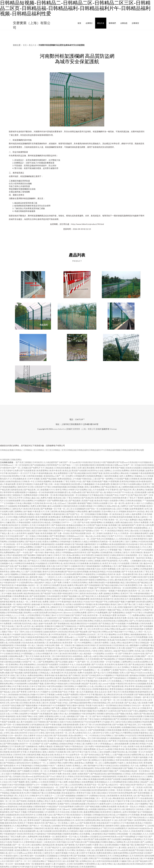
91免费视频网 (102, 613)
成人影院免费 (98, 850)
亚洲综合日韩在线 (77, 651)
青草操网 (147, 763)
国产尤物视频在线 (30, 746)
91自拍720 (88, 602)
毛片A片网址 (70, 850)
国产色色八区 (54, 711)
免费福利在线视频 (119, 596)
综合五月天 (34, 733)
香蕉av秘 (69, 637)
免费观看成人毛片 (110, 566)
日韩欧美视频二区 (91, 798)
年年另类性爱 (87, 555)
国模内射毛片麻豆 (45, 555)
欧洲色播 (59, 572)
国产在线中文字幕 (19, 648)
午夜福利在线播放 (24, 678)
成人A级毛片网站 (97, 656)
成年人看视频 (99, 648)
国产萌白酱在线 (146, 714)
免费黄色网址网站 (93, 820)
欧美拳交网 (118, 541)
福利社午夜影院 (24, 604)
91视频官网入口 (83, 686)
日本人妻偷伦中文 (53, 607)
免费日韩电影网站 (146, 648)
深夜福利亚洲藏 (34, 755)
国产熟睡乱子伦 (131, 768)
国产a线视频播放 (69, 796)
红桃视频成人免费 (112, 522)
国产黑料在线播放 (11, 744)
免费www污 (119, 465)
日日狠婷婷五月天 (104, 856)
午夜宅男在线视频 (54, 686)
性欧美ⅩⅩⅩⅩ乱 (46, 503)
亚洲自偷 (109, 465)
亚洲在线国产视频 (100, 481)
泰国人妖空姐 (61, 828)
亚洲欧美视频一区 (104, 514)
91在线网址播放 (134, 484)
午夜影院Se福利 (11, 856)
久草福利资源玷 (35, 752)
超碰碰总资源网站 (112, 593)
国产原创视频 (80, 856)
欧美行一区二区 (36, 585)
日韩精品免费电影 (121, 856)
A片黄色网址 (137, 839)
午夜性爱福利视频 (54, 834)
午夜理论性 (130, 681)
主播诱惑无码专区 (56, 779)
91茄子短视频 (113, 662)
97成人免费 (62, 782)
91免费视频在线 (25, 569)
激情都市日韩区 (113, 826)
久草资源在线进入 (134, 547)
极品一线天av (125, 637)
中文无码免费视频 (140, 637)
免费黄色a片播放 (37, 790)
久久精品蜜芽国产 (51, 462)
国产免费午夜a (32, 520)
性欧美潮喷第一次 (47, 837)
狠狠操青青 (40, 864)
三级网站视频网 (110, 763)
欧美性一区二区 (116, 520)
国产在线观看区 (52, 664)
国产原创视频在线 (62, 623)
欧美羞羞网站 (136, 599)
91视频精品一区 (34, 492)
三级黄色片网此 (55, 763)
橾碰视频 (126, 839)
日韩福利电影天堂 (65, 561)
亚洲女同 (138, 700)
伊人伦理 (87, 525)
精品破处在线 (127, 522)
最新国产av (31, 785)
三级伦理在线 (63, 700)
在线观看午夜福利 (63, 544)
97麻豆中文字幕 (123, 801)
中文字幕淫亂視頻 (90, 681)
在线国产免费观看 (71, 694)
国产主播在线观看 (65, 599)
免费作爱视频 (74, 828)
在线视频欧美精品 (129, 727)
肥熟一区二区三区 (32, 588)
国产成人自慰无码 (11, 629)
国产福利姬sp (88, 531)
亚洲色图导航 (107, 552)
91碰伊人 (122, 763)
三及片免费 (88, 746)
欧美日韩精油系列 (138, 864)
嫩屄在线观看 (95, 511)
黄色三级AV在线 (48, 733)
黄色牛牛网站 (29, 591)
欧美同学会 (93, 470)
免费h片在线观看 (85, 673)
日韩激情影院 (65, 484)
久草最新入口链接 (145, 806)
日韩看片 (67, 582)
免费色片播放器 (46, 746)
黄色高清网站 (126, 697)
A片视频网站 (108, 675)
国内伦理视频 (83, 572)
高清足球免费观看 (32, 544)
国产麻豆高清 (89, 492)
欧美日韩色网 (76, 801)
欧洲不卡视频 (88, 588)
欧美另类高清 (97, 599)
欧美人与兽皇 (92, 651)
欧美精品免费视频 (66, 511)
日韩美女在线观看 (100, 503)
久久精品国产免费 (30, 708)
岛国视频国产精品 (96, 577)
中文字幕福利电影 (25, 765)
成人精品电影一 (87, 653)
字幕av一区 (12, 632)
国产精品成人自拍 (8, 692)
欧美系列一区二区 (137, 591)
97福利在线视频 (25, 828)
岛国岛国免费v (71, 621)
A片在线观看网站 (80, 634)
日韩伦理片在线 (16, 667)
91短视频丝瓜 (42, 563)
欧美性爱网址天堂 (134, 588)
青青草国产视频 (118, 468)
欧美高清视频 (47, 533)
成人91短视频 (75, 588)
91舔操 (111, 684)
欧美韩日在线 (136, 760)
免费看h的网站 (139, 615)
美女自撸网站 (28, 501)
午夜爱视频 (140, 566)
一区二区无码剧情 (21, 465)
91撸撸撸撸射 (89, 484)
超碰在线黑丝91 (51, 632)
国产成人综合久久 (80, 730)
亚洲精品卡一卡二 (39, 763)
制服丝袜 (15, 793)
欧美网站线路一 (142, 681)
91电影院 (106, 716)
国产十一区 (90, 520)
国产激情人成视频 (51, 659)
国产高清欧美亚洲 (88, 823)
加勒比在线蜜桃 (134, 722)
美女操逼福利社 (69, 793)
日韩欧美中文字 (37, 796)
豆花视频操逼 (52, 856)
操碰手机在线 (118, 752)
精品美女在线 (48, 755)
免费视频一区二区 (94, 763)
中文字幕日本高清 (21, 686)
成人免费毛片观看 (45, 498)
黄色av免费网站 (27, 547)
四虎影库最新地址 (101, 689)
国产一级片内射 (37, 552)
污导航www (20, 659)
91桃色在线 (133, 626)
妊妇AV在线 (139, 653)
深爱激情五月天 (74, 528)
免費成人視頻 (34, 514)
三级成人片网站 (48, 667)
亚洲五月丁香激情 (26, 823)
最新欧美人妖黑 (120, 812)
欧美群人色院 (30, 531)
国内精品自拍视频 (13, 662)
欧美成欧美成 (62, 675)
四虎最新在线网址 (17, 541)
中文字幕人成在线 (77, 591)
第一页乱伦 (131, 806)
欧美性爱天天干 (133, 798)
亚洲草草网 (54, 563)
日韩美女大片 (41, 618)
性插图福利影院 (7, 645)
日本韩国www (6, 465)
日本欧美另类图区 (48, 782)
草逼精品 (19, 757)
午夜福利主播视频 (125, 659)
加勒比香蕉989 (118, 555)
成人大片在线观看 (97, 490)
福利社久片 (118, 823)
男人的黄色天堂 (80, 733)
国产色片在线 (84, 522)
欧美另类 (139, 572)
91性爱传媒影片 (36, 629)
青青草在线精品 (117, 689)
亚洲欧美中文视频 (52, 626)
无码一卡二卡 (101, 531)
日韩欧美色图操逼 (83, 741)
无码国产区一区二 (30, 662)
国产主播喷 (132, 577)
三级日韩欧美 (30, 757)
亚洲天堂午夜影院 (25, 484)
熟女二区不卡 (80, 610)
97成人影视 (76, 681)
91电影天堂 (142, 837)
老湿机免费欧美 (22, 850)
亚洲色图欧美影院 (87, 465)
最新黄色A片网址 (106, 809)
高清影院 (95, 837)
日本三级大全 (123, 569)
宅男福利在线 (73, 867)
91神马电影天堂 (27, 867)
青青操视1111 (110, 667)
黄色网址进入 (87, 547)
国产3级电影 (20, 787)
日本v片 (48, 689)
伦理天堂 (83, 719)
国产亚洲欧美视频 (23, 610)
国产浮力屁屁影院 (121, 719)
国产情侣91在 (70, 572)
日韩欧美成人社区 (32, 667)
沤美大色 (51, 566)
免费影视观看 (20, 492)
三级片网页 (24, 856)
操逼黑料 (24, 714)
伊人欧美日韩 (78, 820)
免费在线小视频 (16, 561)
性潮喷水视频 (107, 842)
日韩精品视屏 (117, 768)
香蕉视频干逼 (134, 812)
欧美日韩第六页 (92, 645)
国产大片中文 (117, 536)
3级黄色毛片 (131, 809)
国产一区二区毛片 (39, 711)
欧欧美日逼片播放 (119, 626)
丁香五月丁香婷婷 (136, 498)
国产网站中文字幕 (62, 815)
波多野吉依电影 (137, 853)
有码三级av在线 (132, 531)
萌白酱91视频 (28, 618)
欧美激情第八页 (42, 643)
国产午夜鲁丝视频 (54, 725)
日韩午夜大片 (34, 692)
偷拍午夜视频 (62, 853)
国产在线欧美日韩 (8, 670)
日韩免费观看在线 (21, 596)
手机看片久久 (18, 842)
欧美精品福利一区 (37, 858)
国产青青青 (22, 692)
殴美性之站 (128, 730)
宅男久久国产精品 (127, 673)
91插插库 (17, 634)
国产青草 (113, 741)
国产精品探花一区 (101, 558)
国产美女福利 (77, 648)
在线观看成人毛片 (127, 765)
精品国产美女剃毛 (90, 684)
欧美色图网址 (147, 746)
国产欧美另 (123, 711)
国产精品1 (106, 585)
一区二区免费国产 (104, 670)
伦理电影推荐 (147, 569)
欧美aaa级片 (122, 629)
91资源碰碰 (86, 847)
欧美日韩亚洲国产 (137, 826)
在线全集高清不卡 (104, 823)
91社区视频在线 (145, 462)
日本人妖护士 (101, 550)
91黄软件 (115, 697)
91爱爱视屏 (114, 481)
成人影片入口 (11, 853)
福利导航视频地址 (115, 774)
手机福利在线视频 (20, 727)
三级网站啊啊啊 (77, 809)
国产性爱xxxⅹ (122, 462)
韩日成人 (113, 815)
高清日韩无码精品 (83, 776)
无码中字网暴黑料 (49, 804)
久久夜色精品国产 (103, 596)
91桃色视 (80, 569)
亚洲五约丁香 (127, 593)
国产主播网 (143, 670)
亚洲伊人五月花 (29, 525)
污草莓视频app (68, 552)
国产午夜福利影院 (103, 588)
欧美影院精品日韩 (41, 637)
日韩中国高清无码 (63, 656)
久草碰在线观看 (24, 522)
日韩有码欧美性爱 (119, 498)
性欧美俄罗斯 (138, 831)
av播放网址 (139, 659)
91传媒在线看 (102, 678)
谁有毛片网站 (62, 490)
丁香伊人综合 (24, 632)
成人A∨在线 (95, 536)
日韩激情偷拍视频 (59, 487)
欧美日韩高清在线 (103, 626)
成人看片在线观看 (25, 722)
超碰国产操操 (34, 533)
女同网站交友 (86, 861)
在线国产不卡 (131, 648)
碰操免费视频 (90, 749)
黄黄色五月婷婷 (65, 765)
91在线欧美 (61, 752)
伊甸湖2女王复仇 (73, 757)
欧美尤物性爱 (42, 517)
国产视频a (121, 714)
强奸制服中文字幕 (95, 765)
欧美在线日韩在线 (67, 632)
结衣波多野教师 (67, 806)
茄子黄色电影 (78, 544)
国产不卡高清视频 (102, 858)
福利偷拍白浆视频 (137, 675)
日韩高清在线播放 (63, 468)
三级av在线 (64, 697)
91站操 (141, 828)
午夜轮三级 (80, 744)
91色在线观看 (65, 730)
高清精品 (83, 495)
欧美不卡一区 (26, 744)
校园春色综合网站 (119, 708)
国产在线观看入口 (76, 539)
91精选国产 (34, 714)
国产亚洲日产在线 (79, 615)
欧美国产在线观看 (113, 779)
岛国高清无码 (37, 522)
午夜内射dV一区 (79, 817)
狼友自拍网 (18, 593)
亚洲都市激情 (35, 727)
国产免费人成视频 (60, 708)
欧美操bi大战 (42, 757)
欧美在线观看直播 (117, 544)
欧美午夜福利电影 (136, 629)
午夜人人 (24, 615)
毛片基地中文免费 (11, 470)
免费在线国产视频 (117, 602)
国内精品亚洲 (49, 845)
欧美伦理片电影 (102, 501)
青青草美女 (5, 572)
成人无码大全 (134, 708)
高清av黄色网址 (74, 555)
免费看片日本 (92, 744)
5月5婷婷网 (50, 812)
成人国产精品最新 (73, 501)
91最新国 (60, 850)
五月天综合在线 (63, 812)
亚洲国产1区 (39, 744)
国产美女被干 (30, 607)
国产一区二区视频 (20, 468)
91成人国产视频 (84, 481)
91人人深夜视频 (7, 790)
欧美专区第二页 (48, 656)
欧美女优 (111, 801)
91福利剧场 (40, 834)
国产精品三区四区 (60, 539)
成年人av (75, 823)
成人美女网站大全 (99, 686)
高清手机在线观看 (78, 533)
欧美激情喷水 (114, 796)
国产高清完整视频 (138, 506)
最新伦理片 (53, 618)
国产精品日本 (126, 490)
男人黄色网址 (139, 490)
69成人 (66, 703)
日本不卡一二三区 (69, 522)
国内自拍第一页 (71, 495)
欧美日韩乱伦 (28, 634)
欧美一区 (121, 574)
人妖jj (114, 651)
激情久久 (88, 648)
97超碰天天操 (6, 785)
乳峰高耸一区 (106, 541)
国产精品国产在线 (48, 593)
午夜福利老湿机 (59, 514)
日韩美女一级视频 (107, 591)
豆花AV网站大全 (109, 511)
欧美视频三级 (115, 525)
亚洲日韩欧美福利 (102, 498)
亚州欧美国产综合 (60, 692)
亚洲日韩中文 (145, 749)
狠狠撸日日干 (83, 796)
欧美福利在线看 (112, 656)
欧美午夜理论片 (138, 785)
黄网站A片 (97, 760)
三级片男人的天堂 (23, 626)
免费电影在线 (34, 550)
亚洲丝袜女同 (111, 850)
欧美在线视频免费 (28, 831)
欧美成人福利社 (141, 517)
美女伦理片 (50, 850)
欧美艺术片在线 (110, 563)
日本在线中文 (62, 520)
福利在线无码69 (23, 763)
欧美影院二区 (65, 634)
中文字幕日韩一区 (13, 618)
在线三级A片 (58, 689)
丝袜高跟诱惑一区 (133, 555)
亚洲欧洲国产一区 (143, 656)
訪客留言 (135, 23)
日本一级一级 (115, 503)
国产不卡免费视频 (46, 719)
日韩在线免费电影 (9, 771)
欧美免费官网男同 (75, 574)
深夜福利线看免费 (71, 725)
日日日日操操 (64, 615)
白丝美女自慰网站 (141, 662)
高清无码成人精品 (30, 623)
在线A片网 (21, 817)
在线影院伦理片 (16, 760)
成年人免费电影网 (30, 837)
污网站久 (76, 618)
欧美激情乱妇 (95, 828)
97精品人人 (133, 632)
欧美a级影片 (123, 640)
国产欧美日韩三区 (120, 817)
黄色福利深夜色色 (43, 528)
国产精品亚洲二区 (32, 490)
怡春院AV (13, 820)
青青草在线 (37, 602)
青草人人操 (148, 599)
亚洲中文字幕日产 (87, 678)
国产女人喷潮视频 (89, 637)
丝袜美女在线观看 (133, 468)
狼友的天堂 (40, 823)
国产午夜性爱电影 (58, 536)
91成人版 (59, 738)
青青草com (73, 760)
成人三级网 (62, 858)
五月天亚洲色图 (92, 659)
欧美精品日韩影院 (116, 531)
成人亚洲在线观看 (139, 492)
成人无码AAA (6, 681)
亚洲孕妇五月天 (75, 858)
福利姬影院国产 (129, 525)
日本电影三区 (76, 697)
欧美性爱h (77, 484)
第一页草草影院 (146, 678)
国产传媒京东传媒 (100, 525)
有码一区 (30, 864)
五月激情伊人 (52, 730)
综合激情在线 (147, 798)
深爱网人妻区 (68, 629)
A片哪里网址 (126, 733)
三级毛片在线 (120, 722)
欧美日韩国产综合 (44, 591)
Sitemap (113, 429)
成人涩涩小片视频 (121, 509)
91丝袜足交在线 (111, 765)
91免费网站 (103, 544)
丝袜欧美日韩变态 (102, 555)
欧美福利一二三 (125, 615)
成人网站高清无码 (111, 694)
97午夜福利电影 (65, 602)
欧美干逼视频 (76, 798)
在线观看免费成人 (141, 528)
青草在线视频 (6, 845)
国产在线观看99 (63, 667)
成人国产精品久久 (32, 561)
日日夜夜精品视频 (53, 793)
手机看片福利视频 (140, 757)
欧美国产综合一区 (93, 785)
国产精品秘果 (82, 632)
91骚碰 (103, 801)
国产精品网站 (94, 552)
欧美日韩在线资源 (83, 517)
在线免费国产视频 (36, 684)
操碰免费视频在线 (130, 779)
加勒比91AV (112, 492)
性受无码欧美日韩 (39, 741)
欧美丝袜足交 (119, 514)
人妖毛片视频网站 (11, 574)
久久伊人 (60, 577)
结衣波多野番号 (95, 722)
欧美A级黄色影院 (144, 481)
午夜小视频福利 (8, 651)
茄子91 (84, 722)
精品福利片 (40, 582)
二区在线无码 (130, 536)
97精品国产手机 (101, 602)
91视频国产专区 (46, 760)
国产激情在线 (69, 569)
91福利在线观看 (20, 681)
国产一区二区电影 (46, 738)
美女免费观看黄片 (62, 473)
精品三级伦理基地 (128, 582)
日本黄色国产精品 (39, 774)
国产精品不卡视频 (19, 812)
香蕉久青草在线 (35, 853)
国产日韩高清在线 (78, 700)
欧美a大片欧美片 (146, 768)
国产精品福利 (142, 861)
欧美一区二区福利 (95, 533)
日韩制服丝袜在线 (100, 815)
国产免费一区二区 (83, 629)
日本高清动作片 (120, 804)
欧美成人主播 (143, 809)
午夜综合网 (50, 645)
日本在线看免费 (103, 484)
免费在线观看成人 (65, 479)
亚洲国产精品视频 (49, 479)
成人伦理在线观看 (13, 643)
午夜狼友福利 (62, 684)
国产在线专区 (146, 667)
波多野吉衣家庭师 (42, 670)
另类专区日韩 (20, 755)
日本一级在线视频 (17, 864)
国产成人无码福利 (13, 776)
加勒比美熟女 (134, 782)
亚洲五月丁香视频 (21, 558)
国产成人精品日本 (110, 785)
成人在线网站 (45, 708)
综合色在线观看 (84, 664)
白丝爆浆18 (70, 577)
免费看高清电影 (31, 495)
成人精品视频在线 (121, 864)
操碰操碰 (96, 776)
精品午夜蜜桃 (109, 834)
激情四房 (64, 659)
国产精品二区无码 (121, 610)
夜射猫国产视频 (84, 503)
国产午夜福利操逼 (117, 678)
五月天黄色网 (15, 746)
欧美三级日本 (43, 703)
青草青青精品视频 (15, 613)
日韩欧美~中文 (29, 481)
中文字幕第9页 (112, 490)
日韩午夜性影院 (58, 670)
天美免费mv (85, 837)
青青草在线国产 (35, 820)
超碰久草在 (59, 714)
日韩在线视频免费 (89, 708)
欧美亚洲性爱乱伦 (61, 831)
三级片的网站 (119, 735)
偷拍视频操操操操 (139, 634)
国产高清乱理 (87, 498)
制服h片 (35, 694)
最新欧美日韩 (78, 566)
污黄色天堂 (60, 776)
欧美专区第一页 (95, 615)
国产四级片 (129, 820)
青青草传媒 (50, 675)
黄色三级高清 (105, 651)
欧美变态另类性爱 (49, 681)
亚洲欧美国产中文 (142, 845)
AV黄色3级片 (6, 634)
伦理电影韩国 (106, 719)
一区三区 (104, 798)
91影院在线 (123, 741)
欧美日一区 (103, 705)
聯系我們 (112, 23)
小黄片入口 (140, 503)
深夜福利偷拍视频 (137, 741)
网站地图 (140, 450)
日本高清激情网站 (88, 867)
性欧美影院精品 (100, 703)
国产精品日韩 (95, 632)
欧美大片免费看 (20, 599)
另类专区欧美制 (122, 760)
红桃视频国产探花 (63, 705)
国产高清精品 (105, 623)
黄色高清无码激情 (89, 618)
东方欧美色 (45, 604)
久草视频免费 (79, 476)
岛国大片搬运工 (145, 604)
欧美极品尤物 (22, 858)
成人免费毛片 (123, 506)
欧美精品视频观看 (58, 749)
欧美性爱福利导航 (104, 725)
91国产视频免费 (108, 462)
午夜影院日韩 (121, 684)
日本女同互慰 (71, 738)
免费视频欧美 (68, 517)
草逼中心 (69, 779)
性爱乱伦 (99, 621)
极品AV (147, 563)
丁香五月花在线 (7, 626)
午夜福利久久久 (30, 798)
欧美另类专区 (81, 552)
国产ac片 (134, 621)
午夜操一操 (74, 692)
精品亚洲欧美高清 (78, 623)
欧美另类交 (78, 602)
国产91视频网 (24, 771)
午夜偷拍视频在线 (50, 727)
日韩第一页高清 (116, 790)
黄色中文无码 (48, 572)
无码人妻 (113, 580)
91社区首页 (131, 735)
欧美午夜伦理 (56, 470)
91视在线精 (130, 823)
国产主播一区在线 (62, 533)
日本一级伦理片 (16, 735)
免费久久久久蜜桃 (129, 738)
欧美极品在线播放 (74, 525)
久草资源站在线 (127, 656)
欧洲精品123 (17, 798)
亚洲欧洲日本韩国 (138, 744)
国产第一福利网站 (106, 479)
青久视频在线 (78, 645)
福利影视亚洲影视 (8, 602)
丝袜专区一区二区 (64, 733)
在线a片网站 (110, 629)
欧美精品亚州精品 (98, 572)
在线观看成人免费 (80, 656)
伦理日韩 (148, 787)
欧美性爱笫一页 (81, 826)
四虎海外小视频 (105, 610)
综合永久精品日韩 (45, 735)
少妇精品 (45, 768)
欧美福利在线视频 (125, 517)
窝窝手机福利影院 (110, 561)
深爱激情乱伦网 (51, 716)
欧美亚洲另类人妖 (129, 796)
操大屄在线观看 (127, 694)
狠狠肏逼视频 (72, 670)
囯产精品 (41, 730)
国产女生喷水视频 (28, 730)
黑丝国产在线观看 (79, 470)
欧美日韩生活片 (122, 599)
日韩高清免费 (75, 684)
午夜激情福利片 (10, 834)
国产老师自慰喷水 (8, 765)
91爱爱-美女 (98, 845)
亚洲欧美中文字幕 (118, 484)
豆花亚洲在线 (144, 618)
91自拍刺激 (18, 531)
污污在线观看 (124, 563)
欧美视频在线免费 (97, 779)
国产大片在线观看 (145, 550)
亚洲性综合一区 (118, 588)
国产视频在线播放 (30, 705)
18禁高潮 (17, 623)
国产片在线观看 (114, 839)
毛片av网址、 (125, 561)
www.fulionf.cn (59, 429)
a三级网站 (118, 842)
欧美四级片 (79, 727)
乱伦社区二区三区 (96, 634)
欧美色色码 (5, 550)
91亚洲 (142, 541)
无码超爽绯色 (101, 528)
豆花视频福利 (80, 509)
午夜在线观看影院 (146, 473)
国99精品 (74, 703)
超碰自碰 (35, 604)
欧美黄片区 (109, 599)
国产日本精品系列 (93, 675)
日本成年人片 (105, 681)
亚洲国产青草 (63, 804)
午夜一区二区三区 (65, 509)
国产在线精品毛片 (91, 801)
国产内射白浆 (77, 842)
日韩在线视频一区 (23, 645)
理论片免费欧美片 (100, 711)
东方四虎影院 (37, 632)
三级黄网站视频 (87, 550)
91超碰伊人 (62, 864)
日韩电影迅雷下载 (146, 738)
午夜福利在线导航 (51, 697)
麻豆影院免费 (42, 613)
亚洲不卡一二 (11, 828)
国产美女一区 (93, 509)
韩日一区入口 (145, 632)
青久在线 (11, 719)
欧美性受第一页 (70, 643)
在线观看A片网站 (117, 501)
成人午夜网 (15, 563)
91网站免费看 (81, 511)
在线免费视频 (88, 782)
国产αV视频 (118, 725)
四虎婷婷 (76, 722)
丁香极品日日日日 (54, 861)
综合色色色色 (28, 643)
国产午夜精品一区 (95, 700)
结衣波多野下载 (61, 760)
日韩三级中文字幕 (74, 752)
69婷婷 (72, 490)
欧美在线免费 (147, 596)
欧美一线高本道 (137, 558)
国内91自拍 (64, 651)
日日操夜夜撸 (83, 563)
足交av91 (101, 749)
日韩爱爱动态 (58, 839)
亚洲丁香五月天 (115, 692)
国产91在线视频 (119, 623)
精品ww (3, 806)
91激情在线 (69, 741)
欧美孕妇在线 (110, 621)
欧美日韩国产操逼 (95, 473)
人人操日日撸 (104, 708)
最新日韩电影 (80, 561)
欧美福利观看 (48, 492)
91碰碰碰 (134, 473)
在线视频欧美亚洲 (145, 684)
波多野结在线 (39, 776)
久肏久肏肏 (61, 558)
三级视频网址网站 (91, 697)
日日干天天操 (30, 473)
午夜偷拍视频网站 (9, 487)
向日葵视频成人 (109, 539)
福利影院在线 (17, 490)
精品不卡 (65, 711)
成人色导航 (67, 604)
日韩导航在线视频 (35, 476)
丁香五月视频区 (33, 787)
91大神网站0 (100, 506)
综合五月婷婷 (6, 558)
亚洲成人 (66, 823)
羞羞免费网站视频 (92, 812)
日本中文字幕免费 (41, 569)
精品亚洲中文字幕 (130, 643)
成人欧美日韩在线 (68, 563)
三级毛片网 (62, 588)
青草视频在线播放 (48, 520)
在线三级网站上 (106, 470)
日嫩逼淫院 (11, 522)
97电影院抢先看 (121, 675)
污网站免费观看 (74, 558)
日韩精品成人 (45, 673)
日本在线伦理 (21, 514)
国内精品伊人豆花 (35, 817)
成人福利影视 (38, 626)
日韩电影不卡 (117, 746)
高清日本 (112, 574)
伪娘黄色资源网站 (71, 834)
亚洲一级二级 (145, 790)
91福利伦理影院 (65, 727)
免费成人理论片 (44, 801)
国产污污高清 (98, 664)
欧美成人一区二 (24, 602)
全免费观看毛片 (121, 828)
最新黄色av (80, 763)
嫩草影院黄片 (91, 544)
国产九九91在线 (136, 580)
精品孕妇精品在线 (32, 593)
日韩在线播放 (43, 536)
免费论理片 (80, 806)
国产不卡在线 (124, 492)
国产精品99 (50, 648)
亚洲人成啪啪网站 (77, 659)
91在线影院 (92, 623)
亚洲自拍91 (14, 730)
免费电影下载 (147, 645)
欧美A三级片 (80, 771)
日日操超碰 (145, 531)
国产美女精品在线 (136, 664)
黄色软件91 (132, 511)
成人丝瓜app (60, 503)
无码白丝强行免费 (102, 768)
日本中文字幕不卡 (63, 566)
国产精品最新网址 (108, 659)
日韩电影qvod (73, 536)
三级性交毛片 (17, 509)
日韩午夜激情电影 (99, 640)
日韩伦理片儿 (147, 689)
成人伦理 (119, 820)
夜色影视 (60, 845)
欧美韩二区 (132, 804)
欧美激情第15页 (59, 574)
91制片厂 (53, 765)
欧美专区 (24, 733)
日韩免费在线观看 (78, 804)
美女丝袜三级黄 (70, 774)
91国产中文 (125, 495)
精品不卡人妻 (115, 847)
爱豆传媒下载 (74, 708)
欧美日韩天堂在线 (32, 509)
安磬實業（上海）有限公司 (84, 429)
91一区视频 (42, 785)
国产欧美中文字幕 (92, 727)
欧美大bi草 (24, 793)
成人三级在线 (26, 640)
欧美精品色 (25, 694)
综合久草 (7, 782)
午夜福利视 (105, 697)
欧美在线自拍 (47, 787)
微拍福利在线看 (49, 820)
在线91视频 (42, 531)
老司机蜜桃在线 (38, 725)
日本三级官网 (52, 511)
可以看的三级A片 (50, 615)
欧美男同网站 (141, 820)
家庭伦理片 (74, 550)
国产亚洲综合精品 (19, 700)
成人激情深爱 (32, 577)
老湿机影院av (50, 476)
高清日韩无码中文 (28, 815)
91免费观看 (56, 604)
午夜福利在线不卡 (19, 550)
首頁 (79, 23)
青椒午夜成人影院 (52, 552)
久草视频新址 (132, 678)
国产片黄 (133, 711)
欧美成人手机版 (22, 790)
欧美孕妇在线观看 (111, 861)
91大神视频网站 (85, 643)
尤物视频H (136, 561)
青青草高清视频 (138, 470)
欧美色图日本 (58, 673)
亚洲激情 (126, 558)
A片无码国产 (148, 752)
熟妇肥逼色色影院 (71, 678)
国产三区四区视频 (34, 572)
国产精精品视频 (93, 806)
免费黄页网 (136, 755)
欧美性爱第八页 (72, 689)
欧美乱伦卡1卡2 (62, 755)
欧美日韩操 (58, 495)
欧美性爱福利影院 (100, 790)
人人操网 (41, 607)
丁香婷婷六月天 (129, 550)
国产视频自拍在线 (127, 566)
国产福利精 (60, 719)
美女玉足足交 (101, 692)
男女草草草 (130, 686)
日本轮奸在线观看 (135, 716)
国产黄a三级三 (131, 604)
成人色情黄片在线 (132, 746)
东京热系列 (110, 664)
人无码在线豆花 (124, 539)
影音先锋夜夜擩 (28, 563)
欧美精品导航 (13, 539)
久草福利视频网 (37, 850)
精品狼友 (50, 468)
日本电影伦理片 (44, 525)
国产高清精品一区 (8, 817)
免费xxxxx (23, 853)
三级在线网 (71, 503)
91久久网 (147, 547)
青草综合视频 (67, 826)
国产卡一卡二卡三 (24, 861)
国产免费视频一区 (49, 509)
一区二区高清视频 (87, 514)
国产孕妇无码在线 (137, 817)
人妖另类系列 (21, 533)
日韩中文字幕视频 (47, 694)
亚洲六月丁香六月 (87, 725)
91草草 (55, 634)
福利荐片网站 (6, 686)
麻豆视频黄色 (6, 826)
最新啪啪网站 (38, 610)
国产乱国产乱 (72, 514)
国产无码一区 (9, 725)
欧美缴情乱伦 (96, 563)
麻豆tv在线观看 (54, 506)
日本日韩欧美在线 (139, 801)
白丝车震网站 (124, 634)
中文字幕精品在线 (96, 495)
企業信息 (124, 23)
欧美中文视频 (65, 817)
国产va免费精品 (52, 744)
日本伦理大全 (98, 629)
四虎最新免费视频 (94, 476)
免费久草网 (88, 858)
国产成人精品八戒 (133, 703)
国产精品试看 (144, 796)
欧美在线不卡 (108, 820)
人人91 (77, 637)
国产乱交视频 (62, 662)
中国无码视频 (19, 785)
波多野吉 (84, 828)
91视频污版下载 (126, 845)
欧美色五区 (50, 842)
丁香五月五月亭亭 (15, 498)
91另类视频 (134, 815)
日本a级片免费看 (15, 591)
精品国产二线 (147, 782)
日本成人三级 (96, 752)
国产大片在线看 (12, 711)
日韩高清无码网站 (80, 582)
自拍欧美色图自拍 (13, 481)
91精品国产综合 (112, 495)
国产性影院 (22, 801)
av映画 (59, 694)
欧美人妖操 (57, 801)
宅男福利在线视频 (36, 812)
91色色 (8, 842)
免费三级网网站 (16, 511)
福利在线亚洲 (93, 817)
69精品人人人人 (12, 615)
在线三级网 (38, 716)
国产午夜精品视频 (92, 842)
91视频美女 (123, 815)
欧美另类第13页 (25, 580)
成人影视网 (5, 809)
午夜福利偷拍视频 (141, 593)
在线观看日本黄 (35, 809)
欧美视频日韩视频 (76, 487)
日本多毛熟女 (54, 785)
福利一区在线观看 (37, 856)
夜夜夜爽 (100, 465)
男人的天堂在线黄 (116, 703)
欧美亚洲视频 (128, 692)
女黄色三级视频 (94, 561)
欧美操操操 (14, 694)
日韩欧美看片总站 (93, 569)
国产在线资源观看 (38, 596)
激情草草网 (127, 528)
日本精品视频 (85, 790)
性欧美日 (140, 536)
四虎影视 (32, 801)
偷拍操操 (115, 637)
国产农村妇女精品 (93, 755)
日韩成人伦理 (130, 774)
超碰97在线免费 (46, 623)
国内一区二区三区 (8, 801)
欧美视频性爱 (61, 492)
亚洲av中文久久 (63, 648)
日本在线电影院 (53, 596)
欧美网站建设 (55, 517)
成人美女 (146, 755)
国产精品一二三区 (71, 465)
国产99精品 (18, 607)
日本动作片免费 (55, 774)
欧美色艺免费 (121, 618)
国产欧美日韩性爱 (43, 867)
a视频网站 (143, 711)
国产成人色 (101, 492)
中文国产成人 (50, 640)
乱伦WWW (105, 837)
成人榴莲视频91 (133, 645)
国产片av (50, 776)
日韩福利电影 (65, 541)
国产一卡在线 (23, 552)
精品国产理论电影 (137, 850)
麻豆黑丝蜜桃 (89, 468)
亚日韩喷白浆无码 (28, 703)
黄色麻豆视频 (147, 815)
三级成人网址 (116, 643)
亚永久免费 (144, 574)
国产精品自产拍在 (143, 607)
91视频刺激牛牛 (61, 550)
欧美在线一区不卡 (15, 544)
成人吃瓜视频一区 (133, 752)
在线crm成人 (147, 561)
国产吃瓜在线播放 (83, 607)
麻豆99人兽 (119, 809)
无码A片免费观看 (141, 522)
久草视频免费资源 (97, 826)
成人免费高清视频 (21, 749)
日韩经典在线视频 (134, 501)
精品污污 (106, 536)
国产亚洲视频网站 (47, 662)
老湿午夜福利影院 (8, 716)
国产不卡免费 (9, 678)
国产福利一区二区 (86, 662)
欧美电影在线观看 (46, 798)
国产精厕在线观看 (143, 694)
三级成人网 (147, 555)
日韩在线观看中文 (56, 531)
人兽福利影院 (96, 834)
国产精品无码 (137, 495)
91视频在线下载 (37, 793)
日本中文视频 (34, 479)
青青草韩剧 (111, 648)
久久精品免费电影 (21, 826)
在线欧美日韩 (77, 812)
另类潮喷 (100, 714)
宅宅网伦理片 (52, 651)
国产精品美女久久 (58, 580)
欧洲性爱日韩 (132, 574)
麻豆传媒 (126, 858)
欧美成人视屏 (132, 714)
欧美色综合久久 (138, 776)
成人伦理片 (97, 861)
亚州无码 (24, 629)
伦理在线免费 (56, 569)
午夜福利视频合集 (45, 473)
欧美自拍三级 (60, 498)
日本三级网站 (47, 550)
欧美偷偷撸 (58, 481)
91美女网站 (38, 640)
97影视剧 (88, 604)
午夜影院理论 (90, 574)
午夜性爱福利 (122, 591)
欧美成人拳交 (144, 511)
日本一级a (84, 536)
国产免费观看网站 (117, 613)
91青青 (66, 801)
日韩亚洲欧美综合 (100, 741)
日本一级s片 (144, 585)
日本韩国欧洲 (64, 681)
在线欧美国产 (84, 774)
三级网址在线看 (57, 768)
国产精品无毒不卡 (118, 632)
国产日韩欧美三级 (76, 675)
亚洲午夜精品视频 (106, 618)
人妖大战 (65, 847)
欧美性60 (133, 828)
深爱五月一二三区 (52, 796)
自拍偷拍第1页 (18, 839)
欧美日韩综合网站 (143, 487)
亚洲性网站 (14, 664)
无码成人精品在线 (65, 610)
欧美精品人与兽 (84, 850)
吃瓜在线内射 (132, 544)
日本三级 (58, 653)
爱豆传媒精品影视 (17, 577)
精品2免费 (143, 520)
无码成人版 (140, 651)
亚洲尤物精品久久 (102, 782)
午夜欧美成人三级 (89, 479)
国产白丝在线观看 (37, 651)
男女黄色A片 (93, 804)
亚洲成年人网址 (131, 790)
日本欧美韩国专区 (140, 539)
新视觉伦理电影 (67, 744)
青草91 (47, 585)
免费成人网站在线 (121, 473)
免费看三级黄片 (50, 602)
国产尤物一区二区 (84, 716)
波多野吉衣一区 (77, 755)
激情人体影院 (38, 689)
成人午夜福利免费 (8, 484)
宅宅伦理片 (113, 793)
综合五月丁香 (92, 591)
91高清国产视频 (122, 479)
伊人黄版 (34, 749)
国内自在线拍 (145, 621)
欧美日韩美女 (7, 755)
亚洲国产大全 (41, 547)
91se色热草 (123, 850)
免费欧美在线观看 (32, 768)
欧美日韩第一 (100, 662)
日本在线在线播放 (43, 539)
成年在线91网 (105, 787)
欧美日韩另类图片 (71, 653)
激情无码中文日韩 (26, 487)
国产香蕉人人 (107, 755)
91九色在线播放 (59, 528)
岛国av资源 (111, 506)
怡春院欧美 (116, 858)
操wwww (68, 613)
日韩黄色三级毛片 (122, 552)
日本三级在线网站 (34, 845)
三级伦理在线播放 (111, 476)
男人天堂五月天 (22, 796)
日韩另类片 (10, 861)
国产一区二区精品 (28, 536)
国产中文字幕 (102, 520)
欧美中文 (34, 738)
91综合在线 (6, 476)
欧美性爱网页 (132, 585)
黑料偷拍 (113, 705)
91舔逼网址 (102, 574)
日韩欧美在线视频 (114, 730)
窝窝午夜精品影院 (65, 593)
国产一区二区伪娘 (133, 465)
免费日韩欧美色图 (97, 582)
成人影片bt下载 (115, 528)
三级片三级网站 (131, 541)
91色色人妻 (74, 853)
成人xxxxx (103, 684)
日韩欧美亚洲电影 (61, 591)
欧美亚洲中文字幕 (19, 752)
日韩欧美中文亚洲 (8, 689)
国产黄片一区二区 (112, 700)
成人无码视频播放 (72, 714)
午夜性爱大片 (39, 511)
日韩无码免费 (146, 623)
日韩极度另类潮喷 (106, 757)
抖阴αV (83, 694)
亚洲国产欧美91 (120, 670)
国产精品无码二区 (133, 725)
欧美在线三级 (137, 858)
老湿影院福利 (106, 509)
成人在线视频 (91, 809)
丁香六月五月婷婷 (32, 656)
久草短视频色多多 (19, 479)
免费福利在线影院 (27, 517)
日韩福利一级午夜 (141, 697)
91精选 (29, 637)
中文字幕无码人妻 (43, 634)
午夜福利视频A (21, 585)
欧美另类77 (93, 787)
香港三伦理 (77, 468)
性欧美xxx (115, 837)
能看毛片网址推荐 (76, 585)
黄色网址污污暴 (19, 476)
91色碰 (77, 479)
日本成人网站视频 (24, 503)
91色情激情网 (21, 684)
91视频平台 (46, 692)
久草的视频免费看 (82, 599)
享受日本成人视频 (73, 839)
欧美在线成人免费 (95, 593)
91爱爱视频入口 (29, 653)
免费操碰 (94, 796)
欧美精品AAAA (56, 613)
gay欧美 (77, 462)
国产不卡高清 (128, 572)
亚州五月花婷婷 (118, 547)
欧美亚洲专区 (106, 812)
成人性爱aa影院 (75, 492)
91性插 (84, 462)
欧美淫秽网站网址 (49, 588)
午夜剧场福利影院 (109, 776)
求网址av (106, 632)
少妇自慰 (40, 664)
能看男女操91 (106, 804)
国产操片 (97, 716)
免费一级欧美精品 (82, 640)
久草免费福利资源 (119, 782)
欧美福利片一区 (16, 473)
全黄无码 (113, 711)
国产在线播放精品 (38, 465)
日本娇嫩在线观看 (9, 580)
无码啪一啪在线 (51, 817)
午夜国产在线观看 (8, 722)
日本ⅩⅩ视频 (13, 517)
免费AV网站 (68, 763)
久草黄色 (70, 776)
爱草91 (91, 613)
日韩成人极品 (30, 498)
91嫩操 (123, 861)
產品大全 (101, 23)
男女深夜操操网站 (28, 664)
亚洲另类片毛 (145, 847)
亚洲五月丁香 (148, 484)
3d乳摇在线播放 (26, 806)
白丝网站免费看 (80, 613)
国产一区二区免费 (64, 476)
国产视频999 (106, 817)
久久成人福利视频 (67, 716)
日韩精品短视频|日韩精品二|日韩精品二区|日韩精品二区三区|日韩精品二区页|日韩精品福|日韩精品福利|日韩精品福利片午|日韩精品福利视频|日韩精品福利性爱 (68, 450)
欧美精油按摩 (87, 768)
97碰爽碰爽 (46, 514)
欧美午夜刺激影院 (19, 809)
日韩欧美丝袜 (119, 749)
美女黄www (27, 776)
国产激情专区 (65, 618)
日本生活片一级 (138, 705)
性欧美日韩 (123, 580)
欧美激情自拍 (56, 643)
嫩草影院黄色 (22, 651)
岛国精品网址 (123, 621)
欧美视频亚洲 (47, 714)
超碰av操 (125, 826)
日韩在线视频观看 (118, 716)
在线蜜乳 (107, 752)
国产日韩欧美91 (126, 653)
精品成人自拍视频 (52, 826)
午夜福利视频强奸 (93, 566)
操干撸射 (28, 511)
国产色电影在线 (59, 525)
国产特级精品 (9, 763)
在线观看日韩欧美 (11, 831)
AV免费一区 (85, 667)
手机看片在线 (92, 705)
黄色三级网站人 (33, 782)
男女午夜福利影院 (15, 555)
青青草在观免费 (103, 468)
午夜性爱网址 (90, 864)
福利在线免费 (13, 640)
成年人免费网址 (127, 476)
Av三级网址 (135, 569)
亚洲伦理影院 (35, 615)
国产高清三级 (85, 760)
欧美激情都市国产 (49, 700)
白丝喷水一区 (112, 653)
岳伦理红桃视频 (111, 845)
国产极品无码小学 (23, 847)
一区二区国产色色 (93, 539)
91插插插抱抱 (114, 738)
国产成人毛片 (100, 673)
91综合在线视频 (114, 572)
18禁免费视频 (36, 558)
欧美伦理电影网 (126, 793)
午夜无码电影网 (88, 714)
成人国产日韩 (6, 749)
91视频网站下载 (145, 804)
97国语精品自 (76, 746)
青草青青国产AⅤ (54, 465)
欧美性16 (108, 473)
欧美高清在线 (106, 645)
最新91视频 (108, 771)
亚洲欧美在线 (50, 599)
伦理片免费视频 (109, 569)
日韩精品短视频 (40, 765)
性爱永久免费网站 (50, 541)
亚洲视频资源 (134, 596)
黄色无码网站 (108, 760)
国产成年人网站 (81, 779)
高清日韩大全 (50, 610)
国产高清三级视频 (24, 462)
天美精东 (135, 667)
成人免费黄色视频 (126, 487)
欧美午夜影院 (89, 580)
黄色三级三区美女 (19, 675)
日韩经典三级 (137, 563)
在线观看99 (78, 604)
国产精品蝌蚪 (30, 555)
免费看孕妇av (102, 580)
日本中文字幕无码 (38, 686)
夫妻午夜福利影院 (90, 757)
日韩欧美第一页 (46, 495)
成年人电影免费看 (134, 514)
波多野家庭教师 (137, 509)
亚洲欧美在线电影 (55, 741)
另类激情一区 (135, 640)
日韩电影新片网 (66, 856)
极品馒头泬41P (118, 585)
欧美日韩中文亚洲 (146, 577)
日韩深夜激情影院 (145, 735)
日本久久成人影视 (115, 607)
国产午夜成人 (104, 637)
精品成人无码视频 (52, 522)
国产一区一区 (19, 845)
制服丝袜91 (129, 607)
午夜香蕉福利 (15, 708)
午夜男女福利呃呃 (86, 626)
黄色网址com (30, 613)
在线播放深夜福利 (132, 689)
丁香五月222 (108, 828)
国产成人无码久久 (123, 831)
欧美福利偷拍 (97, 667)
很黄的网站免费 (16, 656)
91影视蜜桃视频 (113, 582)
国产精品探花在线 (98, 774)
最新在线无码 (11, 823)
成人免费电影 (142, 765)
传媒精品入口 (141, 476)
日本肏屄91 (25, 711)
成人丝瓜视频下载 (71, 861)
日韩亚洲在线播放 (15, 804)
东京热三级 (133, 618)
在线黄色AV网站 (92, 831)
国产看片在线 (41, 779)
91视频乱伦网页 (57, 637)
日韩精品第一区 (146, 643)
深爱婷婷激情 (40, 806)
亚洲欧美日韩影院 (8, 738)
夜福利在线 (13, 806)
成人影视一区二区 (39, 847)
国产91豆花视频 (66, 771)
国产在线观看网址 (87, 670)
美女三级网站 (19, 697)
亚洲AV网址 (50, 684)
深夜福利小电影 (77, 831)
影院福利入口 (57, 621)
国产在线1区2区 (62, 798)
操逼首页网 (75, 847)
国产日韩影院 (39, 678)
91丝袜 (123, 577)
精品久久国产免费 (54, 582)
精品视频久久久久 (141, 834)
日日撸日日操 (127, 700)
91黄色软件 (6, 468)
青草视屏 (48, 629)
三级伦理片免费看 (101, 643)
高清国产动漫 (88, 501)
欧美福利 (141, 774)
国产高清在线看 (61, 735)
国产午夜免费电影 (128, 837)
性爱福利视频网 (24, 689)
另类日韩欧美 (137, 552)
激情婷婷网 (18, 768)
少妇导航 (112, 517)
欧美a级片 (112, 640)
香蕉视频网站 (24, 506)
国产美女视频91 (22, 566)
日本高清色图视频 (38, 566)
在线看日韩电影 (86, 506)
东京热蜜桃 (85, 834)
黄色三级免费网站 (93, 487)
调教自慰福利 (23, 738)
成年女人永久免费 (73, 768)
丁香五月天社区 (23, 741)
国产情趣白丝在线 (122, 755)
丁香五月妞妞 (93, 719)
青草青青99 (8, 492)
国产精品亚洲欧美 (110, 487)
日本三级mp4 (63, 809)
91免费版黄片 (41, 501)
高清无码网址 (78, 785)
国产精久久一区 (37, 826)
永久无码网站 (124, 667)
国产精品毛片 (54, 847)
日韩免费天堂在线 (59, 585)
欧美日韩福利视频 (101, 604)
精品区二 (40, 842)
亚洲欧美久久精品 (80, 541)
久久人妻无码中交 (95, 733)
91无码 (36, 503)
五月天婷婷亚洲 (136, 856)
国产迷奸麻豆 (52, 722)
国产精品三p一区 (53, 823)
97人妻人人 (66, 785)
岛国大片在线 (65, 722)
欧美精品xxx (115, 558)
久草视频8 (121, 511)
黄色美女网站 (39, 861)
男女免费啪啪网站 (8, 552)
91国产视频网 (19, 782)
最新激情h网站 (86, 703)
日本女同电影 (88, 528)
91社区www (142, 673)
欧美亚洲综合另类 (135, 763)
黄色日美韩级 (124, 705)
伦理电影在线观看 (99, 517)
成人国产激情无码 (79, 787)
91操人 (75, 837)
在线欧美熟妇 (75, 782)
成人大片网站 (13, 714)
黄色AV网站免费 (77, 520)
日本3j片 (75, 667)
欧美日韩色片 (22, 719)
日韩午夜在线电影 (99, 738)
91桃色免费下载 (41, 484)
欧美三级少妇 (28, 779)
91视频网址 (44, 749)
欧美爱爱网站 (43, 470)
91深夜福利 (5, 460)
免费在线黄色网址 (105, 853)
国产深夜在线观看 (99, 839)
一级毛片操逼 (124, 785)
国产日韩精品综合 (69, 626)
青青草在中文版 (84, 793)
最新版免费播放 (64, 820)
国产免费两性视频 (56, 501)
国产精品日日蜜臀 (126, 651)
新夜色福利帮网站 (121, 853)
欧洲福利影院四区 (75, 749)
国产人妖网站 (146, 842)
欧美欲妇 (142, 727)
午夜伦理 (86, 839)
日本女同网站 (106, 735)
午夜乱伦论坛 (86, 689)
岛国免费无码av (27, 582)
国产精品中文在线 (34, 541)
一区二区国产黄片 (62, 787)
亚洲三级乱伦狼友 (99, 793)
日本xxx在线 (5, 727)
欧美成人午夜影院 (144, 823)
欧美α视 (121, 806)
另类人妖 (23, 820)
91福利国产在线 (44, 574)
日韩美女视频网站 (44, 481)
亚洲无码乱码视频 (127, 481)
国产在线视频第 (50, 809)
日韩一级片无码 (112, 577)
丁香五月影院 (70, 481)
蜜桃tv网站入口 (18, 572)
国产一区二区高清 (135, 787)
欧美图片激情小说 (15, 588)
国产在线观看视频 (97, 730)
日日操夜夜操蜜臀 (13, 501)
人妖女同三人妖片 (17, 520)
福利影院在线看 (27, 539)
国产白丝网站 (82, 577)
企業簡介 (89, 23)
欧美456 (132, 684)
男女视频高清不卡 (11, 547)
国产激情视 (70, 845)
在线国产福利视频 (54, 790)
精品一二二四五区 (47, 577)
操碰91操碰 (87, 558)
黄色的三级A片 (117, 604)
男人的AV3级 (13, 703)
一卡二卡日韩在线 (91, 735)
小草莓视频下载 (115, 550)
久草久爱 (120, 648)
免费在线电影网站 (36, 675)
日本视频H (10, 503)
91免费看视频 (133, 623)
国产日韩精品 (34, 700)
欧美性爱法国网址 (145, 602)
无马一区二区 (31, 839)
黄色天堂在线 (94, 462)
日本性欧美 (37, 462)
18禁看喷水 (94, 541)
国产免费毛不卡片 (37, 468)
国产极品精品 (143, 582)
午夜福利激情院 (59, 867)
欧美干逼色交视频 (13, 705)
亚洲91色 (141, 525)
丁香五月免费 (15, 837)
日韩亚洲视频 (113, 673)
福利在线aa (110, 714)
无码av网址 (132, 670)
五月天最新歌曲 (87, 692)
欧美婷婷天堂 (122, 664)
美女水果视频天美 (45, 653)
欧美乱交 (67, 470)
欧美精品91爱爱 (110, 615)
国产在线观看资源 (28, 470)
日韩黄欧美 (135, 479)
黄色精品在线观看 (144, 686)
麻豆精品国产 (6, 607)
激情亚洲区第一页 (63, 837)
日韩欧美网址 (16, 460)
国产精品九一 (6, 599)
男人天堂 (32, 621)
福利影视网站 (97, 522)
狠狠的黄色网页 (142, 533)
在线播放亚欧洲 (12, 815)
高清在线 (133, 462)
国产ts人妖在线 (99, 607)
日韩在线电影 (72, 719)
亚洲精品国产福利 (62, 746)
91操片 (86, 752)
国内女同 (26, 774)
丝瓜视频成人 (118, 681)
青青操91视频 (85, 711)
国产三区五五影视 (74, 580)
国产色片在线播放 (34, 659)
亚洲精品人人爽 (80, 765)
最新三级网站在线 (102, 547)
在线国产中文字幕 (133, 613)
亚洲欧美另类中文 (65, 640)
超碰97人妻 (51, 864)
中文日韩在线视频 (57, 757)
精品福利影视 (15, 779)
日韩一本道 (53, 484)
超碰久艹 (73, 662)
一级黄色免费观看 (100, 847)
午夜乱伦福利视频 (73, 531)
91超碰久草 (108, 722)
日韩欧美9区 (39, 828)
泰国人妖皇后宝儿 (130, 847)
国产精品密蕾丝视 (116, 686)
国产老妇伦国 (28, 528)
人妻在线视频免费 (121, 744)
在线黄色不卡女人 (112, 533)
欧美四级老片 (76, 815)
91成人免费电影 (130, 520)
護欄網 (69, 429)
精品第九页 (92, 610)
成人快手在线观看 (36, 599)
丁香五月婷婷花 (74, 498)
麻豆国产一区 (66, 462)
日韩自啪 (91, 856)
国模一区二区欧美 (63, 645)
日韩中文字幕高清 (88, 853)
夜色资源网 (116, 727)
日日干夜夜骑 (39, 722)
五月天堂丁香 (11, 569)
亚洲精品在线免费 (94, 771)
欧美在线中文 (15, 525)
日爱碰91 (15, 867)
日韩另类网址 (69, 686)
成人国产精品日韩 (41, 580)
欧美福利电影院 (142, 692)
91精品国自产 (53, 806)
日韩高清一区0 (127, 533)
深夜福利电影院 (48, 544)
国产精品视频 (17, 673)
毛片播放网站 (111, 634)
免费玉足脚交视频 (39, 506)
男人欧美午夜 (128, 503)
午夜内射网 (146, 725)
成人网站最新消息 (117, 798)
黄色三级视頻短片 (15, 495)
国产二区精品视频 (122, 771)
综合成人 (103, 796)
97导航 (20, 670)
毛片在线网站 (82, 490)
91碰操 (9, 593)
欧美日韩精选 (148, 465)
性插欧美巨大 (124, 776)
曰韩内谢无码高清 (70, 506)
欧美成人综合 (139, 730)
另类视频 (87, 815)
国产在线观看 (34, 681)
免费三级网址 (136, 610)
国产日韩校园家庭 (92, 585)
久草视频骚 (53, 771)
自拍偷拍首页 (49, 558)
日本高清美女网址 (56, 547)
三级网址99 (5, 648)
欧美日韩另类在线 (26, 834)
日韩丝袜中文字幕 (42, 487)
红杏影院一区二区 (39, 771)
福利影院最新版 (31, 673)
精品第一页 (136, 771)
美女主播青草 (30, 735)
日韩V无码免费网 (76, 864)
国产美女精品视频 (78, 473)
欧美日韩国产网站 (25, 716)
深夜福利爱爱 (9, 858)
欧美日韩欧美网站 (86, 621)
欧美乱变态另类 (8, 741)
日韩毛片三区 (60, 555)
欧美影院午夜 (136, 719)
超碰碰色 (13, 506)
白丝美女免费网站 (122, 470)
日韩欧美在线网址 (36, 648)
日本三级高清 (15, 528)
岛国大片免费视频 (13, 774)
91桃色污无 (148, 719)
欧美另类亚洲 (21, 621)
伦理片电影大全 (63, 842)
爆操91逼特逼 (78, 705)
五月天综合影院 (12, 536)
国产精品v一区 (84, 738)
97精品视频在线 (119, 787)
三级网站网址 (127, 662)
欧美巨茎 (50, 828)
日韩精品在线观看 (28, 574)
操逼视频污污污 (48, 490)
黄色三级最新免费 (73, 547)
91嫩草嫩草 (131, 602)
